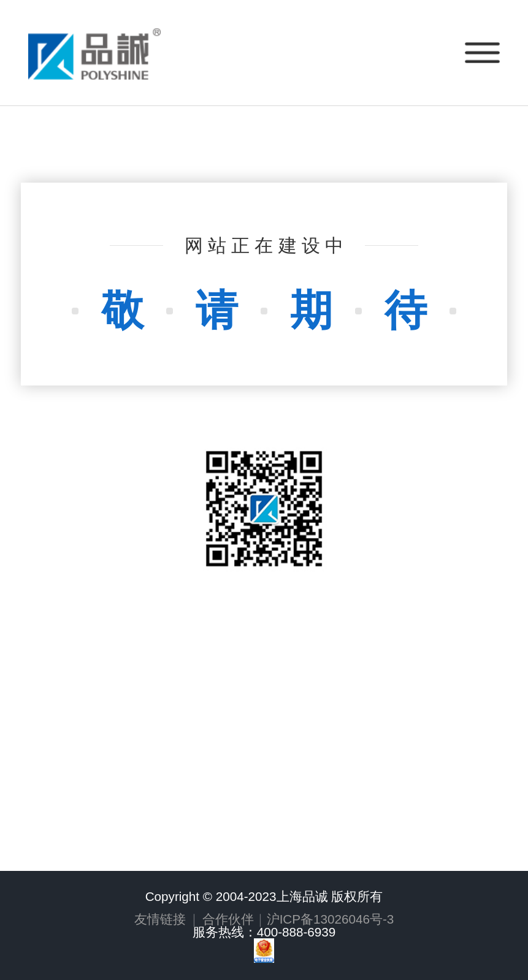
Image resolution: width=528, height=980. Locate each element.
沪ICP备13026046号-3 (331, 919)
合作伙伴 (228, 919)
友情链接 (160, 919)
